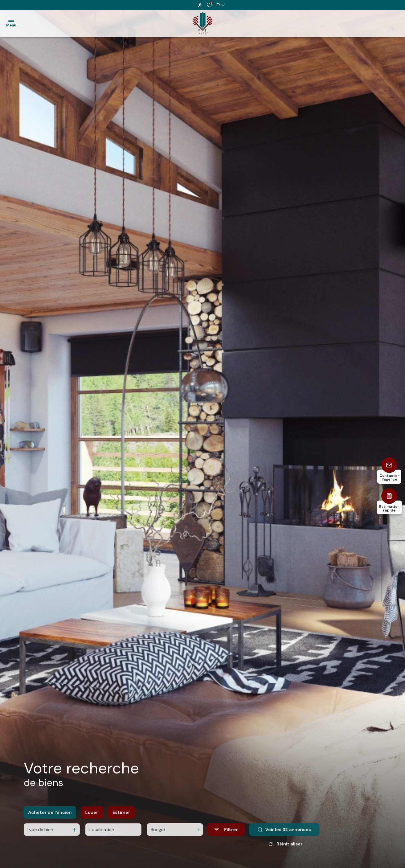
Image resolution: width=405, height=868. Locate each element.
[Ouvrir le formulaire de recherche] (226, 835)
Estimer (121, 818)
